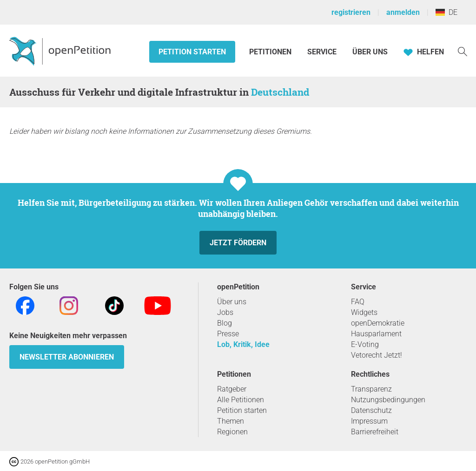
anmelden (403, 12)
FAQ (358, 302)
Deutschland (280, 92)
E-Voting (365, 344)
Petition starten (192, 52)
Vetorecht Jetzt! (377, 355)
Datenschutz (371, 410)
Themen (231, 421)
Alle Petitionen (241, 400)
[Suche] (463, 51)
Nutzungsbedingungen (388, 400)
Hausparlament (376, 334)
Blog (225, 323)
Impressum (369, 421)
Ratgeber (232, 389)
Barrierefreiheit (375, 432)
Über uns (232, 302)
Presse (228, 334)
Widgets (364, 312)
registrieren (351, 12)
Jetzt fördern (238, 243)
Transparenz (371, 389)
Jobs (225, 312)
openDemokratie (378, 323)
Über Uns (370, 52)
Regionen (232, 432)
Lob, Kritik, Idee (243, 344)
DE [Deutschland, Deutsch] (446, 12)
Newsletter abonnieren (67, 357)
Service (322, 52)
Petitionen (271, 52)
